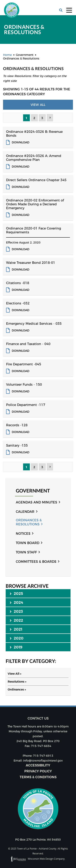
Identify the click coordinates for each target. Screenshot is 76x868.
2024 (17, 602)
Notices (23, 534)
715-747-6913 (43, 756)
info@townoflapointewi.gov (43, 761)
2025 (17, 593)
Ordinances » (17, 689)
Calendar (25, 512)
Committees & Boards (36, 562)
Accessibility (38, 765)
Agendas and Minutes (36, 502)
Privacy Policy (38, 771)
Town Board (28, 543)
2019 (16, 647)
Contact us (38, 718)
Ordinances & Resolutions (29, 522)
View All (38, 105)
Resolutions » (17, 682)
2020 (17, 638)
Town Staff (26, 552)
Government (33, 491)
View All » (14, 674)
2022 (17, 620)
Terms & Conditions (38, 777)
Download (21, 142)
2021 (16, 629)
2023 (16, 611)
